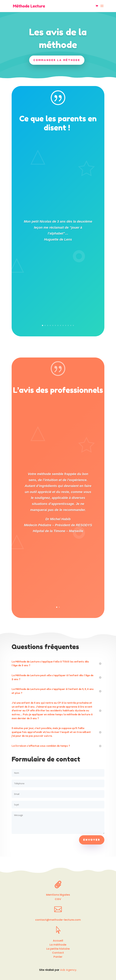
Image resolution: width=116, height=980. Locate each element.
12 (71, 325)
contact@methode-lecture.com (58, 920)
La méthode (58, 945)
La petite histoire (58, 949)
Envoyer (92, 840)
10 (66, 325)
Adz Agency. (68, 970)
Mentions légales (58, 895)
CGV (58, 899)
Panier (58, 957)
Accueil (58, 941)
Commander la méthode (57, 60)
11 (68, 325)
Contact (58, 953)
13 (73, 325)
